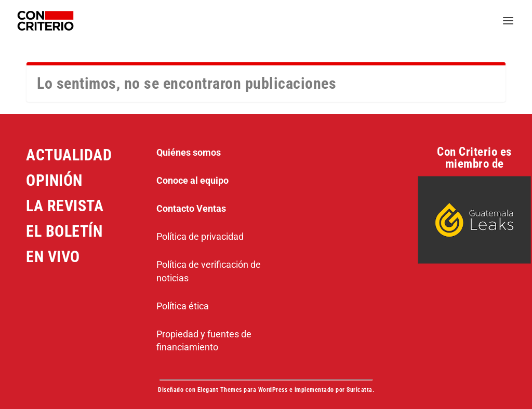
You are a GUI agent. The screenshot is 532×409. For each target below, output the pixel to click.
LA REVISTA (65, 206)
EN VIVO (53, 257)
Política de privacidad (200, 236)
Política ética (183, 306)
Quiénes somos (189, 152)
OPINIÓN (54, 180)
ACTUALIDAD (69, 155)
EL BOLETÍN (64, 231)
